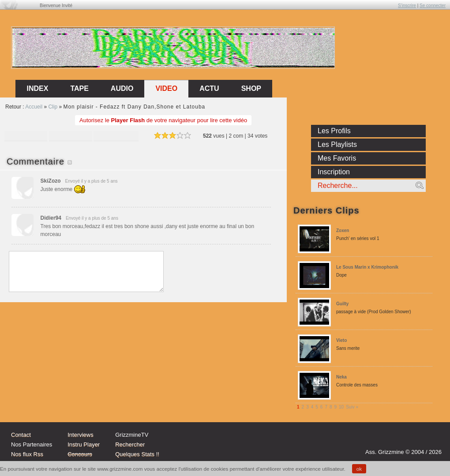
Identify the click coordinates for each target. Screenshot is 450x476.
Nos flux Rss (27, 454)
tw (416, 439)
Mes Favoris (337, 158)
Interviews (81, 435)
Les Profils (334, 131)
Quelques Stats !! (137, 454)
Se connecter (433, 6)
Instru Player (84, 444)
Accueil (34, 107)
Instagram (399, 439)
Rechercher (130, 444)
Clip (53, 107)
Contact (21, 435)
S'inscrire (407, 6)
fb (432, 439)
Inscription (334, 172)
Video (166, 88)
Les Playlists (337, 144)
